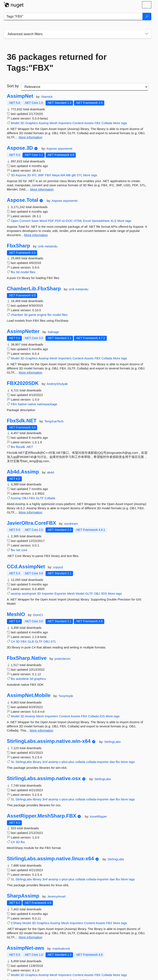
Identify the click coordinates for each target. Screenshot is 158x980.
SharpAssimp (23, 896)
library (37, 762)
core (24, 550)
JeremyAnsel (57, 896)
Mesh (54, 123)
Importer (48, 594)
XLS (113, 221)
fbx (13, 272)
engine (42, 315)
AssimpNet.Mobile (29, 695)
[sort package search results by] (85, 87)
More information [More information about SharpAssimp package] (31, 937)
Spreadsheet (101, 221)
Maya (56, 175)
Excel (87, 221)
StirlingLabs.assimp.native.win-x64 (49, 741)
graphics (40, 679)
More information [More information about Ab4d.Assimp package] (31, 512)
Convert (25, 221)
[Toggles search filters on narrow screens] (147, 34)
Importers (65, 123)
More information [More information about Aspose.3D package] (42, 189)
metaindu (51, 246)
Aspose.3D (20, 148)
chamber (17, 315)
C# (13, 641)
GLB (31, 641)
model (25, 272)
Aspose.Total (23, 200)
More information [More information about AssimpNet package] (31, 137)
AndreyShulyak (57, 384)
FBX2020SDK (23, 383)
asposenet (65, 149)
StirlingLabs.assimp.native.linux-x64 (50, 859)
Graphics (31, 123)
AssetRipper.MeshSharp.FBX (42, 816)
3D (22, 123)
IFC (34, 175)
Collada (107, 123)
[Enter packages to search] (73, 17)
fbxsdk (20, 447)
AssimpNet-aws (26, 948)
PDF (51, 221)
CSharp (16, 923)
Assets (89, 123)
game (32, 315)
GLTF (40, 498)
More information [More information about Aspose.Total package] (36, 235)
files (33, 272)
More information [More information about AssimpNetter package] (31, 372)
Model (15, 123)
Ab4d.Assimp (23, 472)
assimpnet (29, 594)
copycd (58, 567)
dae (112, 762)
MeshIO (16, 614)
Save (35, 221)
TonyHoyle (66, 696)
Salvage (53, 332)
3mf (45, 762)
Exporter (60, 594)
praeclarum (62, 659)
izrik (41, 246)
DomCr (38, 615)
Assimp (44, 123)
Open (15, 221)
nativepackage (47, 404)
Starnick (47, 97)
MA (63, 175)
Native (22, 404)
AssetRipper (98, 816)
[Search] (147, 17)
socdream (71, 524)
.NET (29, 447)
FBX (97, 123)
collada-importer (98, 762)
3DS (104, 594)
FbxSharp (19, 246)
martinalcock (61, 948)
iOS (102, 716)
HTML (78, 221)
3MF (41, 175)
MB (68, 175)
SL (13, 762)
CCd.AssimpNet (26, 567)
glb (74, 175)
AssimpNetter (23, 331)
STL (79, 175)
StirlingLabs (112, 742)
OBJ (25, 498)
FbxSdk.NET (22, 421)
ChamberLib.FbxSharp (34, 289)
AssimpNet (20, 96)
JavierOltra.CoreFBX (32, 523)
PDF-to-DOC (64, 221)
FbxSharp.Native (27, 658)
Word (43, 221)
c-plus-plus (67, 762)
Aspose (52, 149)
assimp (16, 594)
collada (80, 762)
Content (78, 123)
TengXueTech (54, 421)
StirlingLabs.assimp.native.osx (44, 778)
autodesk (22, 679)
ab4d (50, 472)
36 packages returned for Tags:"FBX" (57, 62)
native (32, 404)
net (18, 550)
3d (18, 272)
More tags (120, 123)
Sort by (13, 86)
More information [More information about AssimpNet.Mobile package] (41, 730)
